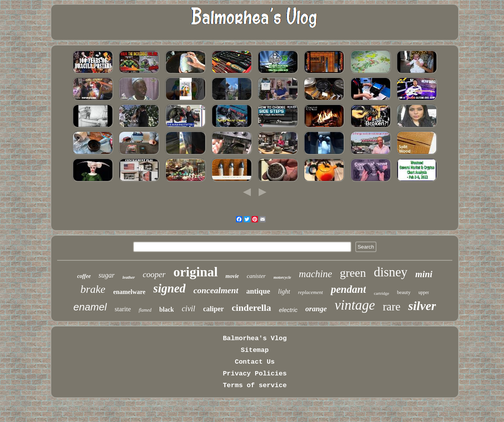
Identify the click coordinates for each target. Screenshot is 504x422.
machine (316, 274)
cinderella (251, 308)
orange (316, 309)
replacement (311, 292)
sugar (107, 275)
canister (256, 276)
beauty (404, 292)
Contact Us (255, 362)
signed (170, 288)
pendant (348, 289)
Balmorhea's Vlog (255, 338)
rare (391, 307)
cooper (154, 274)
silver (422, 306)
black (166, 309)
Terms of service (255, 385)
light (284, 291)
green (353, 273)
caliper (213, 309)
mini (424, 274)
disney (391, 272)
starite (123, 309)
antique (258, 291)
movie (232, 276)
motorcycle (282, 277)
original (195, 272)
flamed (145, 310)
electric (288, 310)
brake (93, 289)
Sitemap (255, 350)
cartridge (381, 293)
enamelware (129, 292)
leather (129, 277)
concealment (216, 290)
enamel (90, 307)
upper (424, 292)
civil (188, 308)
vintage (355, 305)
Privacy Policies (255, 374)
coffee (84, 276)
